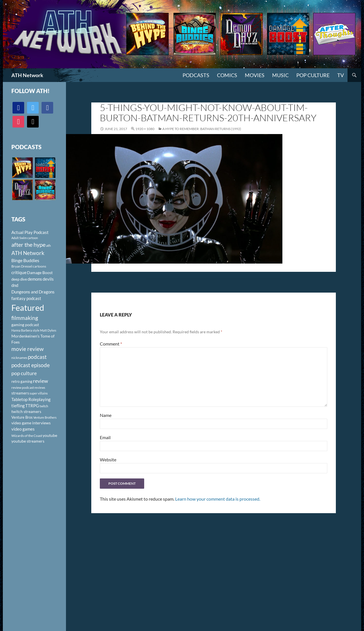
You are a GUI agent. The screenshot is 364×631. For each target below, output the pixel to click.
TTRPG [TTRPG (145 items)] (32, 406)
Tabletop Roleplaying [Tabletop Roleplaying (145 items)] (31, 399)
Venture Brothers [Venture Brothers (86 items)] (45, 417)
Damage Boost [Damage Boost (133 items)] (40, 273)
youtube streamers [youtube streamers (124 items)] (28, 441)
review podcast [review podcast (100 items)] (23, 388)
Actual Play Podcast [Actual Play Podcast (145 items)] (30, 232)
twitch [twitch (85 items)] (44, 406)
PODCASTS (196, 75)
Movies (255, 75)
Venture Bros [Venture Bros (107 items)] (22, 417)
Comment (111, 344)
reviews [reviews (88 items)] (40, 388)
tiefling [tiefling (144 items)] (18, 406)
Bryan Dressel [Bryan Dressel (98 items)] (22, 266)
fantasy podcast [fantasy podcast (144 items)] (26, 298)
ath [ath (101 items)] (48, 245)
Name (106, 415)
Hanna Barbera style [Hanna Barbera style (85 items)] (25, 330)
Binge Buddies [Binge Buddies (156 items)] (25, 260)
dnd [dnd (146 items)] (15, 285)
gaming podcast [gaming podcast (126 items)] (25, 325)
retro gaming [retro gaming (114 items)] (22, 381)
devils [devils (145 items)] (48, 279)
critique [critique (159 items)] (19, 272)
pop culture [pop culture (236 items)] (24, 373)
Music (280, 75)
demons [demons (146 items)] (35, 279)
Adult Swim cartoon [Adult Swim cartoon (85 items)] (25, 238)
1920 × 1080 (145, 129)
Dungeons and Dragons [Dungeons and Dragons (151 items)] (33, 292)
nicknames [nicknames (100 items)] (19, 358)
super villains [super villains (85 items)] (39, 393)
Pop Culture (313, 75)
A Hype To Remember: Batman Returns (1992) (202, 129)
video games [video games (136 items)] (23, 429)
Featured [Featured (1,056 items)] (28, 308)
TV (341, 75)
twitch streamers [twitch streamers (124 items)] (26, 411)
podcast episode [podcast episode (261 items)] (31, 365)
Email (105, 437)
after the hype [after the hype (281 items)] (28, 245)
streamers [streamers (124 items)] (20, 393)
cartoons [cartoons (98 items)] (39, 266)
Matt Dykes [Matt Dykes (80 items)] (48, 330)
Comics (227, 75)
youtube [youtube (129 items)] (50, 435)
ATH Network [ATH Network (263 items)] (28, 253)
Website (108, 460)
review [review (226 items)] (41, 381)
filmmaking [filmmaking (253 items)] (25, 318)
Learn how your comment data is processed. (218, 499)
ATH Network (27, 75)
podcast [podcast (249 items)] (37, 357)
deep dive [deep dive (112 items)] (19, 279)
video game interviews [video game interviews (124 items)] (31, 423)
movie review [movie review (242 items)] (28, 349)
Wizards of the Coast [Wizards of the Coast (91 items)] (27, 436)
